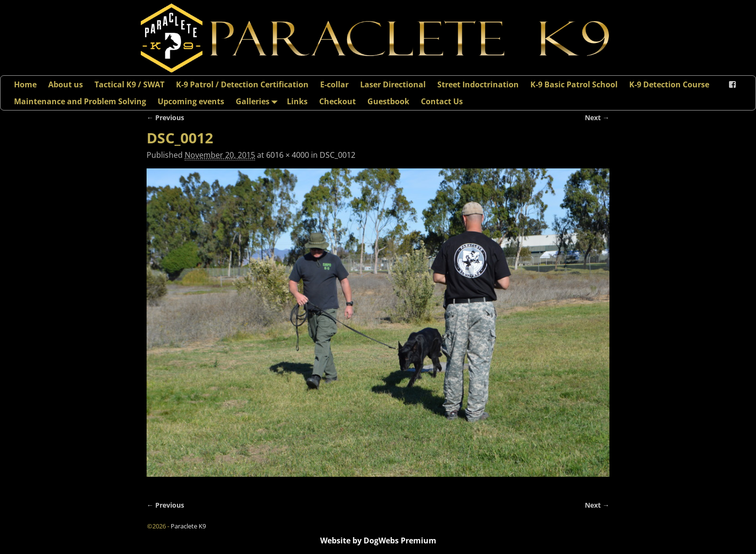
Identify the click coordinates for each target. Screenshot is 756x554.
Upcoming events (191, 101)
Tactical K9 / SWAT (129, 84)
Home (25, 84)
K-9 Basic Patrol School (574, 84)
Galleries (258, 101)
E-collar (334, 84)
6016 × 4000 (288, 155)
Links (297, 101)
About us (66, 84)
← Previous (165, 118)
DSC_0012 (337, 155)
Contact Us (442, 101)
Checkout (337, 101)
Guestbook (388, 101)
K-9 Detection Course (669, 84)
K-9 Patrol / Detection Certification (242, 84)
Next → (597, 118)
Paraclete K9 (188, 526)
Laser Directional (393, 84)
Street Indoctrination (478, 84)
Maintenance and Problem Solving (80, 101)
